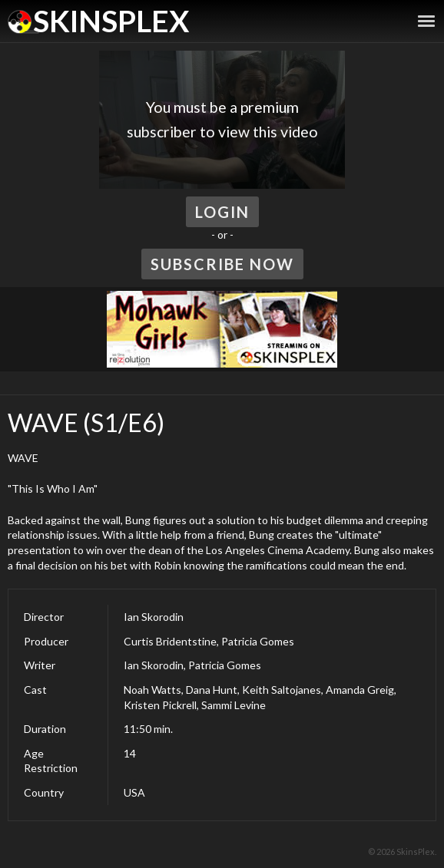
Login (222, 212)
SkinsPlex (111, 21)
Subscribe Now (222, 264)
